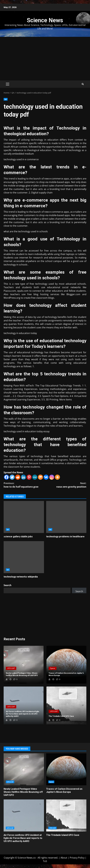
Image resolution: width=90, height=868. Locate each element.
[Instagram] (52, 477)
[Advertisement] (45, 59)
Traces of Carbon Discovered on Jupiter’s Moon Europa (66, 769)
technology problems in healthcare (66, 517)
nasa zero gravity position (66, 485)
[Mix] (40, 477)
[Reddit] (18, 477)
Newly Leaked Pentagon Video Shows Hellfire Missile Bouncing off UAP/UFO (24, 769)
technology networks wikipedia (24, 557)
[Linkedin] (23, 477)
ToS (45, 861)
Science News (45, 20)
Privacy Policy (77, 858)
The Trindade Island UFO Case (66, 815)
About (64, 858)
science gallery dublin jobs (24, 517)
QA (6, 99)
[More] (57, 477)
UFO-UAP (11, 668)
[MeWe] (35, 477)
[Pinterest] (29, 477)
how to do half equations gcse (24, 485)
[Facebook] (6, 477)
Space (53, 668)
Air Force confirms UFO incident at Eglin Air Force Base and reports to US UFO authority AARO (24, 815)
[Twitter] (12, 477)
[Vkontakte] (46, 477)
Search (8, 585)
